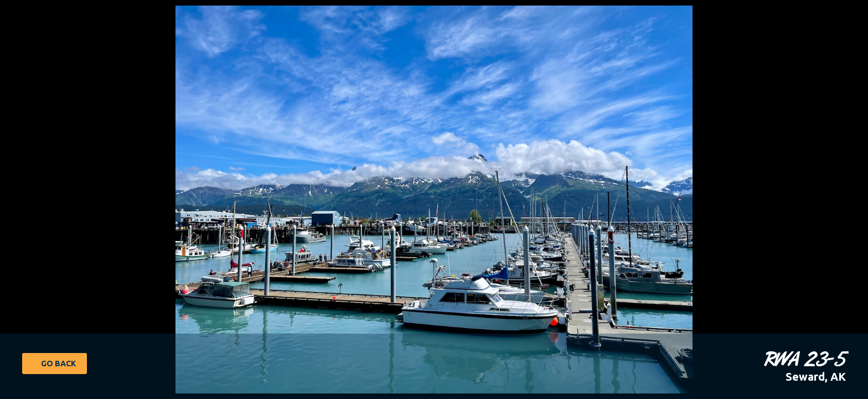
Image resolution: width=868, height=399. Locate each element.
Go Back (58, 364)
